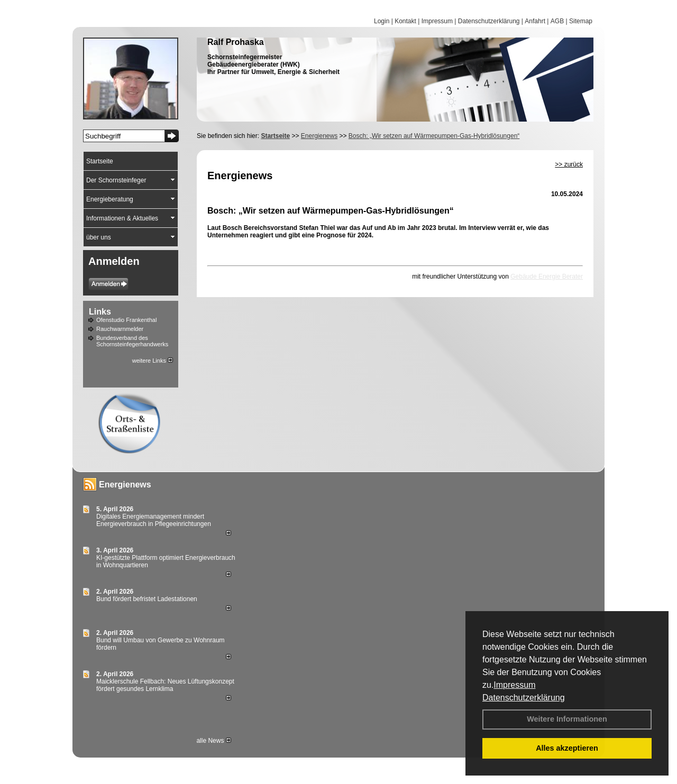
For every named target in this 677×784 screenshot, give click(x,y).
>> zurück (569, 164)
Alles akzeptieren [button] (567, 748)
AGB (557, 21)
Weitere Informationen (567, 719)
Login (382, 21)
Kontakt (405, 21)
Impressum (514, 685)
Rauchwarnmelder (120, 329)
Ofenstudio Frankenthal (126, 320)
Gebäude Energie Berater (547, 276)
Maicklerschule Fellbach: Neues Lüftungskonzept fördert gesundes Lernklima (165, 685)
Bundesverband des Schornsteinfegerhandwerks (132, 341)
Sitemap (581, 21)
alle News (213, 741)
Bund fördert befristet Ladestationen (147, 599)
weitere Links (153, 361)
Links (100, 312)
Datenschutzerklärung (524, 698)
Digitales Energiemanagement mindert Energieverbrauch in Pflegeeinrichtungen (154, 520)
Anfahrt (535, 21)
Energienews (125, 485)
